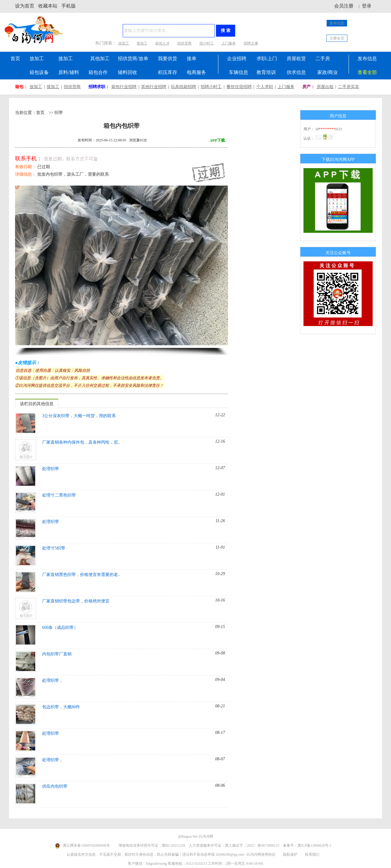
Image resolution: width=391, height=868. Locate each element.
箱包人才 (162, 43)
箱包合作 (98, 72)
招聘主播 (251, 43)
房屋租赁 (296, 58)
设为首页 (25, 6)
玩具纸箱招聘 (183, 87)
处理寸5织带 (54, 548)
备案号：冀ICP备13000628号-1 (307, 845)
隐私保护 (291, 854)
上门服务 (229, 43)
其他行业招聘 (154, 87)
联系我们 (312, 854)
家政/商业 (328, 72)
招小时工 (207, 43)
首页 (15, 58)
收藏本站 (48, 6)
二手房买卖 (349, 87)
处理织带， (53, 680)
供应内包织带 (55, 786)
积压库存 (168, 72)
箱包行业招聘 (124, 87)
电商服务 (196, 72)
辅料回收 (128, 72)
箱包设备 (39, 72)
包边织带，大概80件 (61, 707)
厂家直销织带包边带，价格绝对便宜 (76, 601)
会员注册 (344, 6)
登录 (367, 6)
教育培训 (266, 72)
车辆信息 (239, 72)
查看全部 (367, 72)
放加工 (124, 43)
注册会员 (337, 38)
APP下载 (217, 140)
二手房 (323, 58)
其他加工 (100, 58)
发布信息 (337, 23)
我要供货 (168, 58)
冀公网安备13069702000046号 (86, 845)
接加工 (142, 43)
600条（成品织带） (60, 628)
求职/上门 (267, 58)
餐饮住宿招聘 (239, 87)
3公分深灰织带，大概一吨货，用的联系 (79, 416)
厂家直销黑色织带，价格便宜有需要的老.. (81, 575)
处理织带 (51, 469)
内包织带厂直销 (57, 654)
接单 (192, 58)
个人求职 (265, 87)
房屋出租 (325, 87)
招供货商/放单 (133, 58)
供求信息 (296, 72)
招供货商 (184, 43)
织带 (59, 113)
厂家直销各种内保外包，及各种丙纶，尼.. (81, 442)
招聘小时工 (211, 87)
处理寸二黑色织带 (59, 495)
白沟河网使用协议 (261, 854)
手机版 (69, 6)
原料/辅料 (69, 72)
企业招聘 (237, 58)
